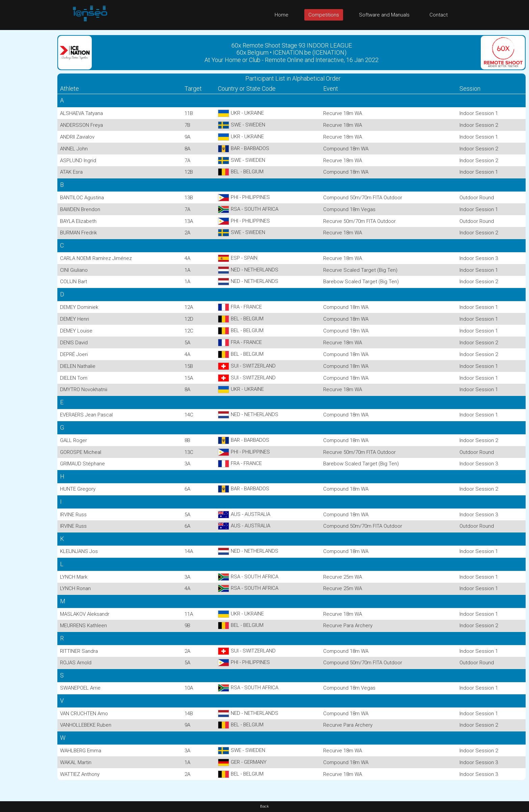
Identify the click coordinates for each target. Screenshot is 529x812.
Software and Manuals (384, 15)
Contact (439, 15)
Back (264, 806)
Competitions (324, 15)
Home (282, 15)
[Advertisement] (27, 131)
